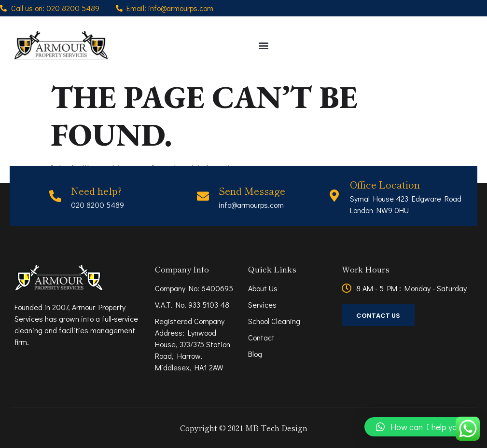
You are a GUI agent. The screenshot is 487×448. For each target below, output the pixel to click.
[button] (263, 45)
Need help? (96, 191)
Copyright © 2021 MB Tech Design (244, 428)
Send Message (252, 191)
